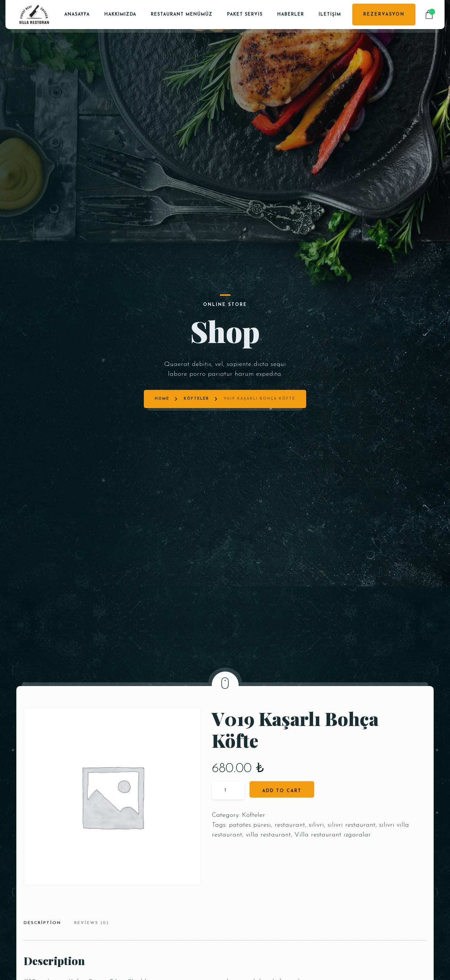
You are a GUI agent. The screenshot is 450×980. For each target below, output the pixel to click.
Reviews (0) (92, 923)
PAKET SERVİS (245, 15)
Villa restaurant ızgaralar (333, 835)
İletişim (330, 15)
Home (162, 309)
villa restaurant (268, 835)
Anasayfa (77, 15)
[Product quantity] (228, 790)
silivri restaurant (352, 825)
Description (42, 923)
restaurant (290, 825)
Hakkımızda (120, 15)
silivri (316, 825)
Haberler (291, 15)
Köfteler (196, 309)
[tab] (45, 924)
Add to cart (282, 791)
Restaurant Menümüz (182, 15)
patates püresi (250, 825)
